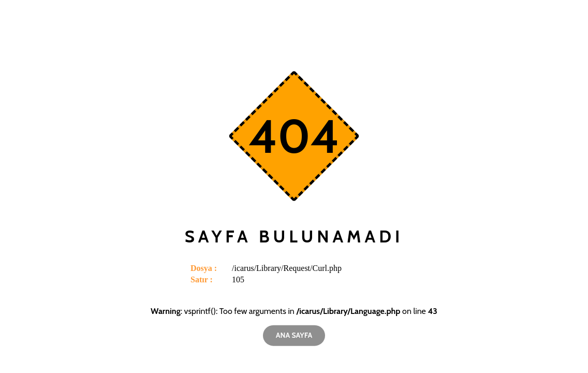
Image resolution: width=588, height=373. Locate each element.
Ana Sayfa (294, 335)
